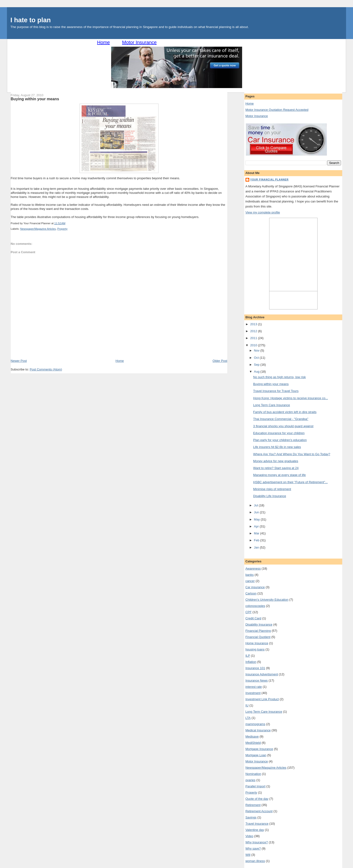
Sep (257, 365)
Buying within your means (35, 99)
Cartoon (251, 593)
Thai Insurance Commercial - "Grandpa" (281, 419)
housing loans (255, 649)
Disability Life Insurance (270, 496)
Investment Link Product (262, 699)
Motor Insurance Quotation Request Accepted (277, 110)
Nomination (253, 774)
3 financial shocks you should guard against (283, 426)
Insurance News (257, 680)
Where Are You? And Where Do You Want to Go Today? (292, 454)
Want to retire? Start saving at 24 (276, 468)
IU (247, 705)
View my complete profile (263, 212)
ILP (248, 656)
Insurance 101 (255, 668)
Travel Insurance (257, 824)
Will (248, 855)
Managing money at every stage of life (279, 475)
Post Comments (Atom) (46, 369)
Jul (256, 505)
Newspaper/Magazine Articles (38, 229)
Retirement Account (259, 811)
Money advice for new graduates (276, 461)
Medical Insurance (258, 730)
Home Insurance (257, 643)
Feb (257, 540)
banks (250, 575)
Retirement (253, 805)
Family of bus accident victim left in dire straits (285, 412)
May (257, 519)
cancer (250, 581)
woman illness (255, 861)
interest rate (254, 687)
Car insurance (255, 587)
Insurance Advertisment (262, 674)
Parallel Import (256, 786)
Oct (257, 358)
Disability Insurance (259, 624)
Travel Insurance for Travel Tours (276, 391)
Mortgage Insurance (259, 749)
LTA (248, 718)
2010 (254, 345)
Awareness (253, 568)
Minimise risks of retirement (272, 489)
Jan (257, 547)
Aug (257, 372)
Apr (257, 526)
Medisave (252, 736)
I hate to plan (31, 20)
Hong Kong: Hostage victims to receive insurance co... (290, 398)
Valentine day (255, 830)
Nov (257, 350)
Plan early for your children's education (280, 440)
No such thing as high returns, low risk (279, 377)
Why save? (253, 848)
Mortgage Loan (256, 755)
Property (62, 229)
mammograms (255, 724)
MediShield (253, 743)
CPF (249, 612)
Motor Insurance (139, 42)
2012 (254, 331)
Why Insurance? (257, 842)
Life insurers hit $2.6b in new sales (277, 447)
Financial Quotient (258, 637)
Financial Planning (258, 631)
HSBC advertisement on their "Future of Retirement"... (290, 482)
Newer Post (19, 361)
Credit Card (253, 618)
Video (249, 836)
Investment (253, 693)
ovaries (251, 780)
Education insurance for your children (279, 433)
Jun (257, 512)
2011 (254, 338)
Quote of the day (257, 799)
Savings (251, 817)
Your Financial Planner (270, 180)
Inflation (251, 662)
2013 (254, 324)
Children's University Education (267, 600)
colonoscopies (255, 606)
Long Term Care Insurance (272, 405)
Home (103, 42)
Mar (257, 533)
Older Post (220, 361)
